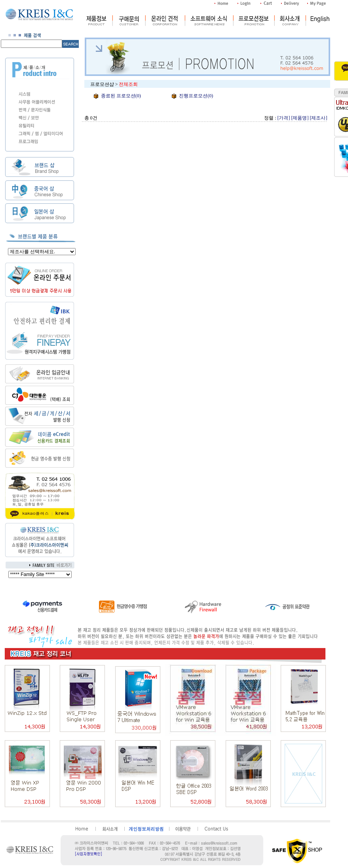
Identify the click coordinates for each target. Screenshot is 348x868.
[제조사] (319, 118)
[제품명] (300, 118)
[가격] (284, 118)
